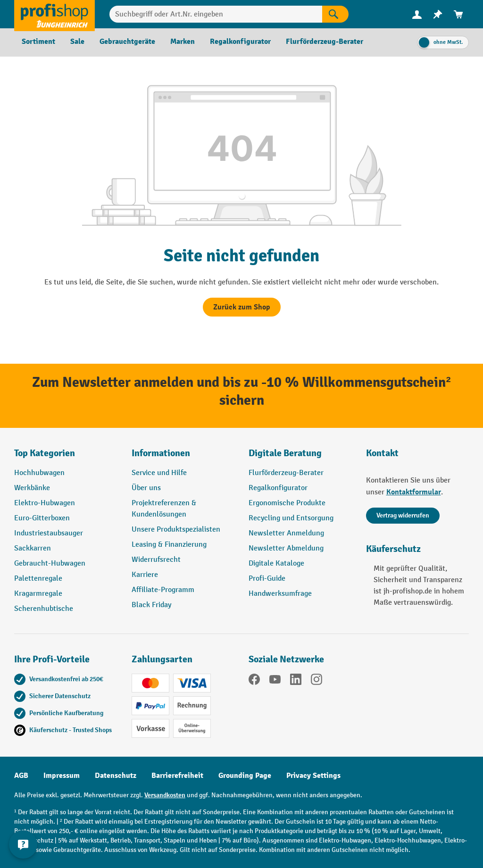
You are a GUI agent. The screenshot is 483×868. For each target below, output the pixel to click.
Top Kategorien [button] (45, 453)
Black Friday (151, 605)
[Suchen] (335, 14)
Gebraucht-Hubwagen (50, 563)
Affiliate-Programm (163, 590)
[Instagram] (316, 681)
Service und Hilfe (159, 473)
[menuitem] (417, 14)
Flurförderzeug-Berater (286, 473)
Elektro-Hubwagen (45, 503)
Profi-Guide (267, 579)
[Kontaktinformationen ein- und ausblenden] (24, 844)
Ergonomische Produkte (287, 503)
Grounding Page (245, 776)
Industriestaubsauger (49, 533)
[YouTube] (275, 681)
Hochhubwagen (39, 473)
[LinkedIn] (296, 681)
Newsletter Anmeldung (286, 533)
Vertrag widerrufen (403, 515)
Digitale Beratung (285, 453)
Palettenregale (38, 579)
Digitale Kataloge (276, 563)
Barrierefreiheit (177, 776)
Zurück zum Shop (242, 307)
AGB (21, 776)
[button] (300, 457)
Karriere (145, 575)
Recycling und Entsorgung (291, 518)
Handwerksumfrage (280, 594)
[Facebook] (254, 681)
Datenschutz (116, 776)
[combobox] (216, 14)
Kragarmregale (38, 594)
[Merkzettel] (438, 14)
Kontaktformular (414, 492)
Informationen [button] (161, 453)
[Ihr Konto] (417, 14)
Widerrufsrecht (156, 560)
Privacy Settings (313, 776)
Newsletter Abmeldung (286, 548)
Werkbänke (32, 488)
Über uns (146, 488)
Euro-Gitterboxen (42, 518)
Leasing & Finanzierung (169, 545)
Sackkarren (33, 548)
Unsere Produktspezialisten (176, 530)
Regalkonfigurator (278, 488)
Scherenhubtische (44, 609)
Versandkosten (165, 795)
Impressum (62, 776)
